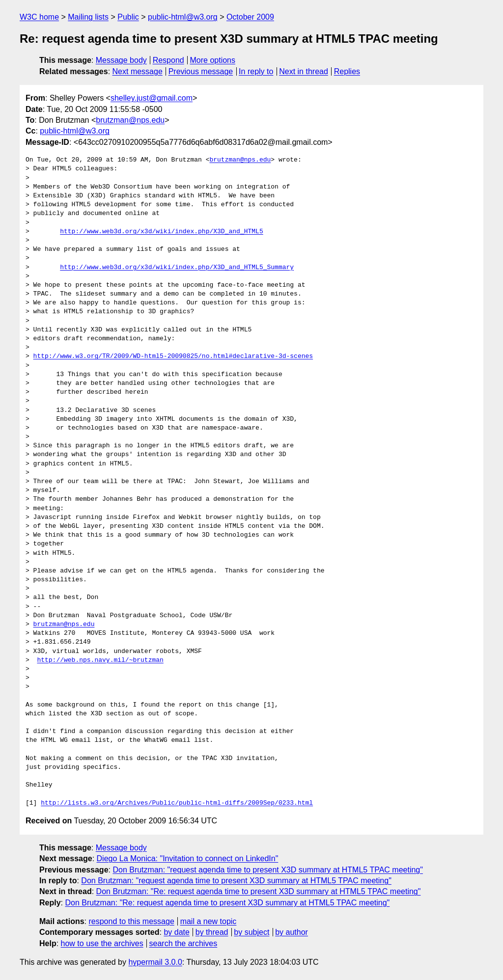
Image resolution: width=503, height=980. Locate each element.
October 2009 (250, 17)
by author (292, 932)
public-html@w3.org (183, 17)
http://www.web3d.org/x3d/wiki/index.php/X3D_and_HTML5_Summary (177, 268)
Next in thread (304, 71)
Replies (347, 71)
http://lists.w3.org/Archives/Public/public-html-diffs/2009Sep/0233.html (177, 803)
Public (128, 17)
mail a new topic (209, 921)
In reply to (256, 71)
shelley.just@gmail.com (152, 98)
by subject (251, 932)
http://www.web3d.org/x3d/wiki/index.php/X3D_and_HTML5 (161, 232)
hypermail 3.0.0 (155, 962)
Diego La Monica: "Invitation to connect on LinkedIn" (188, 858)
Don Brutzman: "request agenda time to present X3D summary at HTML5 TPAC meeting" (267, 870)
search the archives (183, 943)
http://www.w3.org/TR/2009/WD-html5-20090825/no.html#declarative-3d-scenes (173, 356)
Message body (121, 60)
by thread (212, 932)
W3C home (39, 17)
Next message (138, 71)
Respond (168, 60)
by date (176, 932)
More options (213, 60)
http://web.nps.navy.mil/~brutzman (100, 660)
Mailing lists (88, 17)
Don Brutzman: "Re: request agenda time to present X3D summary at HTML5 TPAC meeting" (259, 891)
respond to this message (131, 921)
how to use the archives (102, 943)
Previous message (201, 71)
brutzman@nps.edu (130, 120)
